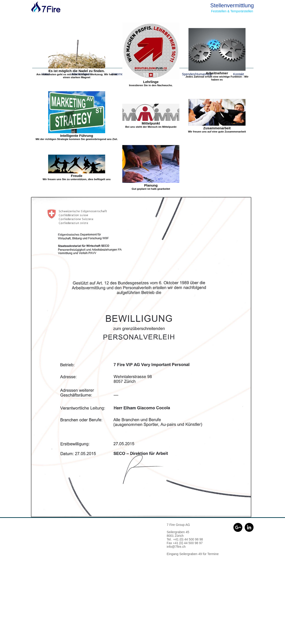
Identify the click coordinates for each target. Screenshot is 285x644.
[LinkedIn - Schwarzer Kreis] (249, 527)
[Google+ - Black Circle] (238, 527)
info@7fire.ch (176, 547)
